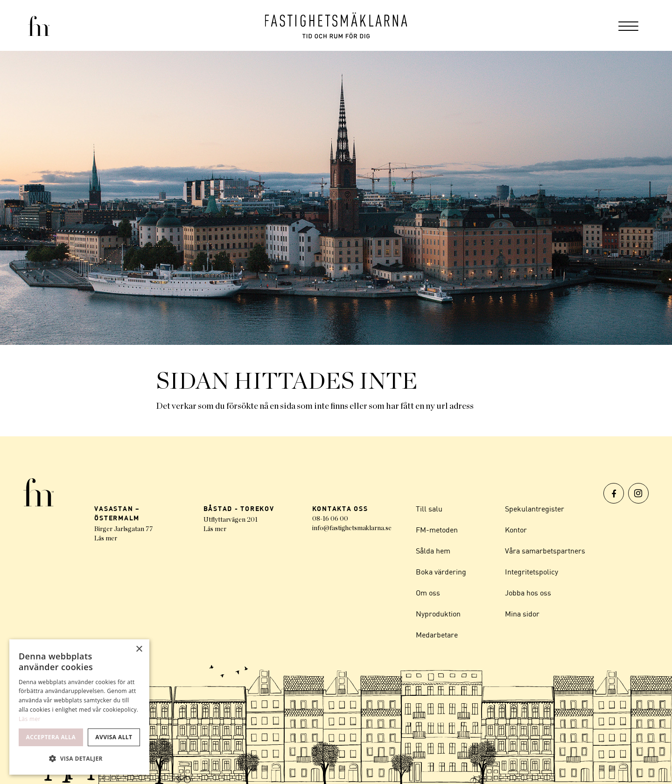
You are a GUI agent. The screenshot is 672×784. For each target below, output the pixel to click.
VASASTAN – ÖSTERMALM (117, 513)
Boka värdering (441, 572)
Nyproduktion (438, 614)
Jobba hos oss (528, 593)
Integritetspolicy (532, 572)
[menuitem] (628, 25)
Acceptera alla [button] (51, 737)
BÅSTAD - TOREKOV (239, 508)
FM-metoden (437, 530)
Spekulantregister (535, 509)
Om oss (428, 593)
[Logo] (336, 25)
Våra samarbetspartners (545, 551)
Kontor (516, 530)
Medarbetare (437, 635)
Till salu (429, 509)
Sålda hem (433, 551)
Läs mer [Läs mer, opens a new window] (30, 719)
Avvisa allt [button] (114, 737)
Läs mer (106, 539)
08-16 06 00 (330, 519)
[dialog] (79, 707)
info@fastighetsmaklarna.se (352, 528)
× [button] (139, 649)
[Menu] (628, 25)
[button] (79, 759)
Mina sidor (522, 614)
